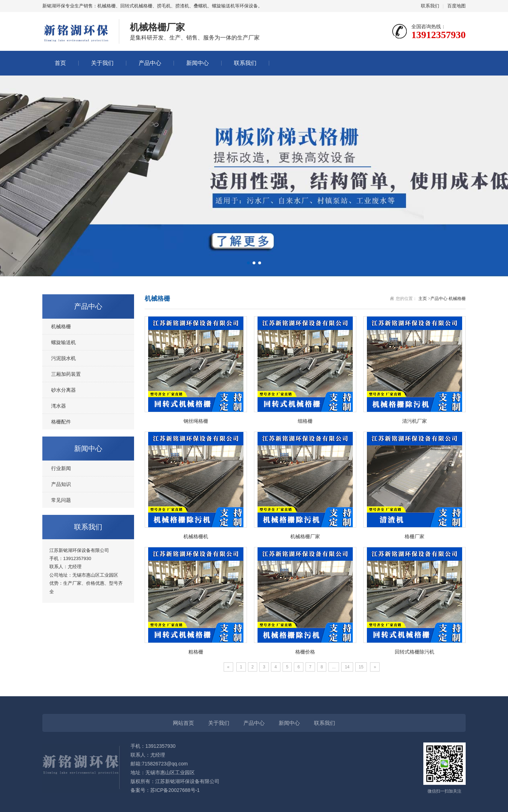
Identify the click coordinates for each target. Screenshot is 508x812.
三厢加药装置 (66, 374)
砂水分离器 (64, 390)
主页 (423, 299)
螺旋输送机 (64, 342)
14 (347, 667)
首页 (60, 63)
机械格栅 (61, 326)
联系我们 (430, 6)
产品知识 (61, 484)
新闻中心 (198, 63)
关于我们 (102, 63)
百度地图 (456, 6)
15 (361, 667)
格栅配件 (61, 422)
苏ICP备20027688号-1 (175, 790)
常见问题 (61, 500)
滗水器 (59, 406)
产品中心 (150, 63)
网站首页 (183, 723)
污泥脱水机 (64, 358)
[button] (248, 263)
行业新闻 (61, 468)
